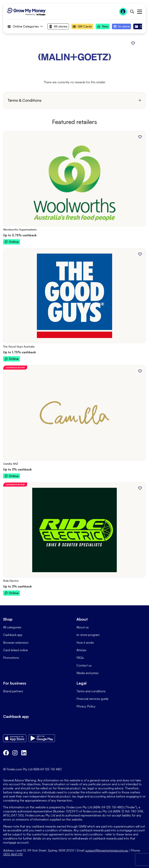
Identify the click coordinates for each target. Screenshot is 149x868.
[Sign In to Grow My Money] (123, 12)
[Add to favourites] (133, 43)
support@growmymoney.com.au (107, 850)
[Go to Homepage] (26, 12)
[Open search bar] (132, 12)
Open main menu (140, 12)
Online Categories (25, 27)
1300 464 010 (13, 854)
